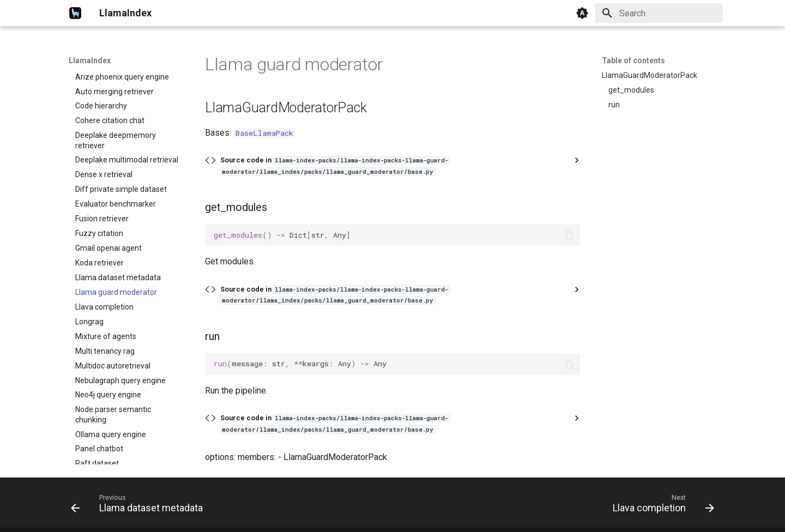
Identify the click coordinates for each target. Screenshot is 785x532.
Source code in (335, 165)
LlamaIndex (90, 61)
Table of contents (633, 61)
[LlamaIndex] (75, 13)
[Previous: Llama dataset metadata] (140, 506)
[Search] (659, 13)
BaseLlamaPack (264, 133)
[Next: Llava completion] (660, 506)
